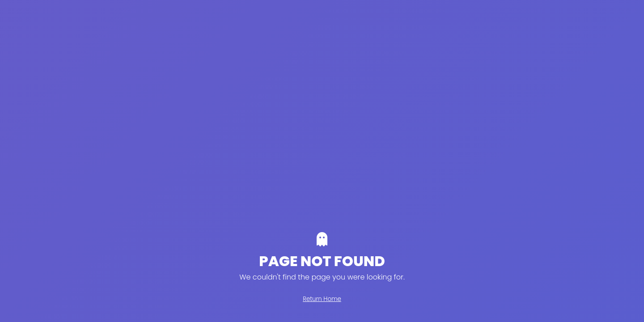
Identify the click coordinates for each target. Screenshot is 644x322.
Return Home (322, 299)
